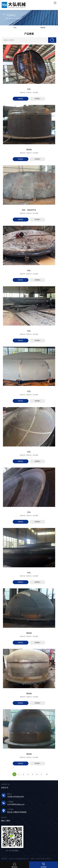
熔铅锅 (43, 28)
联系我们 (37, 99)
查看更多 (21, 99)
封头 (15, 28)
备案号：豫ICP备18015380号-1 (41, 859)
